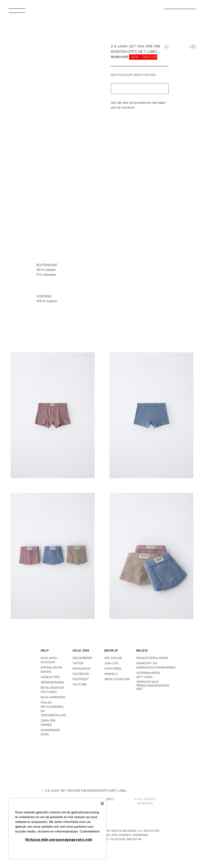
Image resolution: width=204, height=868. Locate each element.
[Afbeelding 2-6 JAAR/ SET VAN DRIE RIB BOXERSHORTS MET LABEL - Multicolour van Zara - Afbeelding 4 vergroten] (53, 556)
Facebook (81, 674)
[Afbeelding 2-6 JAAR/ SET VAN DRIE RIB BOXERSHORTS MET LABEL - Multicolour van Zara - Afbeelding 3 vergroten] (151, 415)
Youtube (80, 684)
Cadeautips (50, 677)
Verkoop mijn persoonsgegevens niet (153, 685)
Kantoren (113, 669)
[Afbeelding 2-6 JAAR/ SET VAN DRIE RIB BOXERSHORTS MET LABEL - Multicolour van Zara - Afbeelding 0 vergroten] (54, 113)
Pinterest (81, 679)
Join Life (111, 663)
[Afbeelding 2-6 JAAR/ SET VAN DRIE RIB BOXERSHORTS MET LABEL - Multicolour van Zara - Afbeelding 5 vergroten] (151, 556)
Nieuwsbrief (83, 658)
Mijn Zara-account (49, 660)
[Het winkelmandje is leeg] (193, 47)
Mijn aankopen (53, 697)
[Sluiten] (102, 804)
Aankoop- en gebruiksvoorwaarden (156, 665)
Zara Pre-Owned (49, 723)
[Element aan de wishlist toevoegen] (167, 47)
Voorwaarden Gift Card (148, 675)
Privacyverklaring (152, 658)
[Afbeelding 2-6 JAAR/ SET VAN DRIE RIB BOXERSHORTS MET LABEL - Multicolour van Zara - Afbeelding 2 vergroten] (53, 415)
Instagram (81, 669)
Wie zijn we (113, 658)
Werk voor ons (117, 679)
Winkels (111, 674)
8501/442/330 (145, 75)
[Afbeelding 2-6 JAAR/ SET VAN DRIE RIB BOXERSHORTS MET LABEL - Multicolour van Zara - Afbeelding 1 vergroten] (151, 275)
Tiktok (78, 663)
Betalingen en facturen (52, 690)
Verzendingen (52, 682)
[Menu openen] (19, 12)
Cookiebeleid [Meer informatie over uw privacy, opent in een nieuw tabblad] (90, 831)
